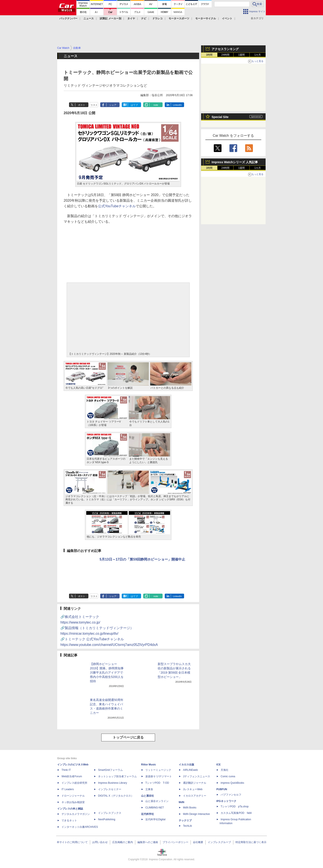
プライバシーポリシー (175, 842)
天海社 (225, 770)
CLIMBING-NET (155, 808)
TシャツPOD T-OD (157, 783)
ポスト (82, 105)
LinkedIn (177, 105)
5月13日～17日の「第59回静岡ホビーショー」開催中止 (142, 559)
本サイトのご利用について (72, 842)
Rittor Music (148, 765)
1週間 (242, 55)
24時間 (225, 55)
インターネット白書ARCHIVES (80, 827)
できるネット (69, 820)
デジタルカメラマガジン (76, 814)
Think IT (66, 770)
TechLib (187, 826)
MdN (181, 802)
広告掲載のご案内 (123, 842)
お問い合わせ (100, 842)
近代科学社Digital (155, 819)
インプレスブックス (110, 813)
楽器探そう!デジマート (159, 776)
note (156, 105)
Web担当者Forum (72, 776)
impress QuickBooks (232, 783)
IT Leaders (68, 789)
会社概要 (198, 842)
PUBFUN (222, 789)
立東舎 (149, 789)
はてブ (134, 105)
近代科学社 (148, 814)
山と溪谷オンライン (157, 801)
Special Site (220, 117)
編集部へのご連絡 (148, 842)
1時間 (209, 55)
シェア (113, 105)
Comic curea (228, 776)
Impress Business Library (113, 783)
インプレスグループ (219, 842)
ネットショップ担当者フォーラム (117, 776)
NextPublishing (107, 819)
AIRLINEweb (190, 770)
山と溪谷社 (148, 796)
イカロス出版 (186, 765)
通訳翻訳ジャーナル (195, 783)
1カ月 (258, 55)
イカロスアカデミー (195, 796)
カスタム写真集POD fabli (236, 813)
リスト (94, 105)
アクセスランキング (225, 49)
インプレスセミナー (110, 789)
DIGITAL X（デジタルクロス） (116, 796)
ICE (218, 765)
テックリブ (185, 820)
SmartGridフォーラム (110, 770)
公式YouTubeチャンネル (117, 206)
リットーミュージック (158, 770)
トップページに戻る (128, 737)
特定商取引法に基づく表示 (251, 842)
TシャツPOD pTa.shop (235, 807)
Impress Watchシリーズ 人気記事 (235, 162)
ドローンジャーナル (73, 796)
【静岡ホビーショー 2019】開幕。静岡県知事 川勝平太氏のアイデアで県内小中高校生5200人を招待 (107, 673)
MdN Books (190, 808)
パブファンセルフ (231, 795)
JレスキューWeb (193, 789)
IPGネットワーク (226, 801)
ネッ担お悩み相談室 (73, 802)
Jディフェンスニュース (197, 776)
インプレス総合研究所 (74, 783)
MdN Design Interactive (196, 814)
